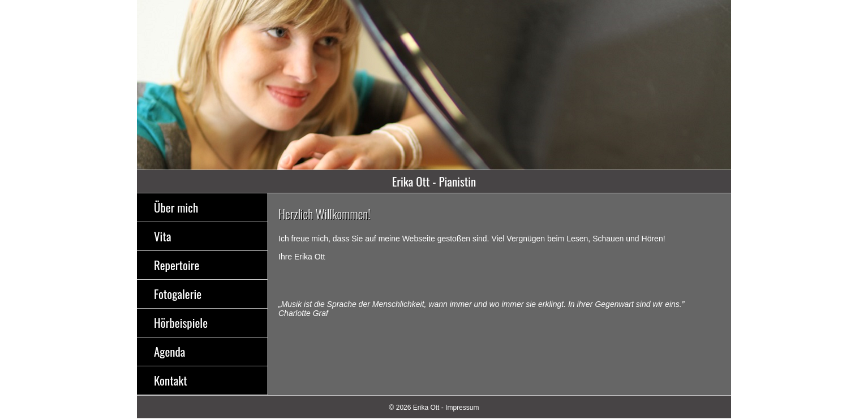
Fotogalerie (178, 294)
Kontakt (171, 380)
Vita (162, 236)
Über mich (176, 207)
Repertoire (177, 265)
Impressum (462, 408)
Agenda (169, 351)
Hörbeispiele (181, 322)
